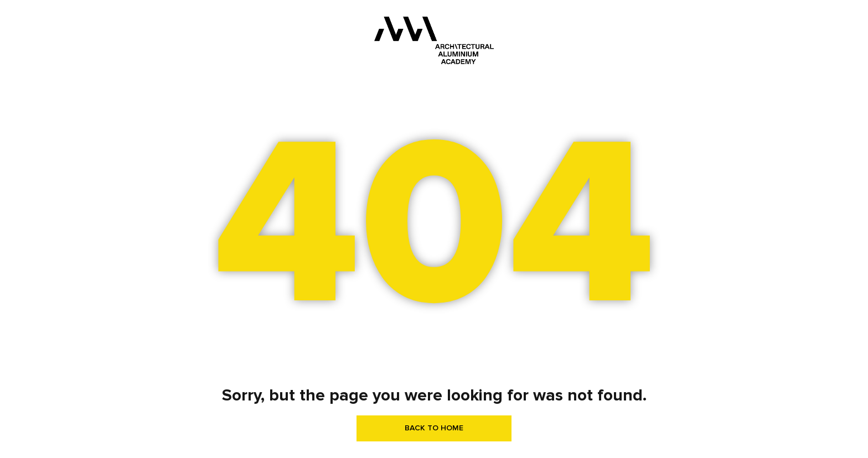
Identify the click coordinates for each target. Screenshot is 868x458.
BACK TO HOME (434, 428)
